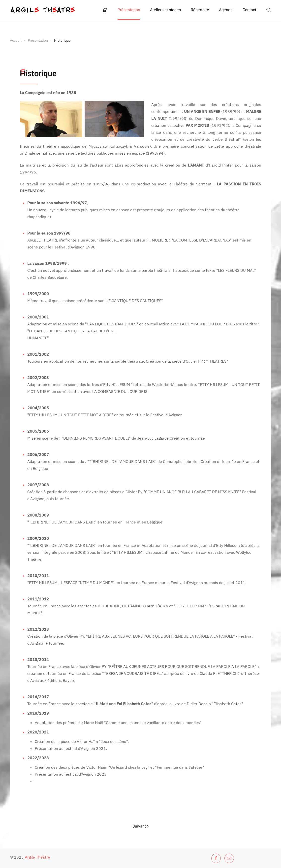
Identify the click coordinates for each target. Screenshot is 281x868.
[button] (269, 10)
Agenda (226, 10)
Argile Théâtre (37, 857)
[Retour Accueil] (43, 10)
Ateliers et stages (165, 10)
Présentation (129, 10)
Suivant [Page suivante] (140, 826)
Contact (249, 10)
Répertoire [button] (200, 10)
